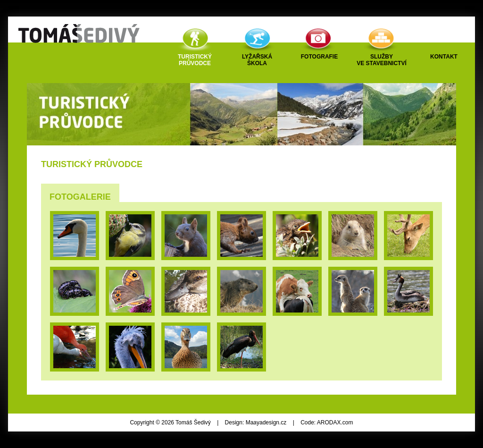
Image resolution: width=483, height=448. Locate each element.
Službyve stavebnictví (382, 60)
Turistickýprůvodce (195, 60)
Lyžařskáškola (257, 60)
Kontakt (444, 57)
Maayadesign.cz (266, 423)
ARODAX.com (335, 423)
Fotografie (319, 57)
